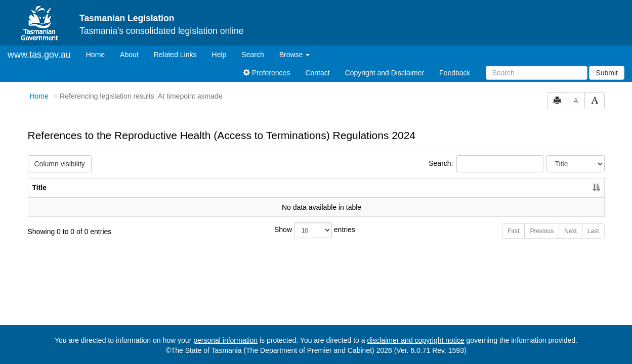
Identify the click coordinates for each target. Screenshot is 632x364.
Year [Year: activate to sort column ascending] (566, 188)
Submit (607, 73)
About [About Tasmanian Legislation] (129, 55)
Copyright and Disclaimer (385, 73)
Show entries (315, 230)
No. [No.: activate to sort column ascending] (520, 188)
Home (99, 54)
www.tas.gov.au (39, 55)
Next (571, 231)
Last (593, 231)
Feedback (455, 73)
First (513, 231)
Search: (486, 164)
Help (219, 55)
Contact (317, 73)
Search (252, 55)
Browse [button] (295, 55)
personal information (225, 340)
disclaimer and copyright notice (415, 340)
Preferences (266, 73)
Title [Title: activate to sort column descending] (40, 188)
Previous (542, 231)
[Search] (537, 73)
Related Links (175, 55)
